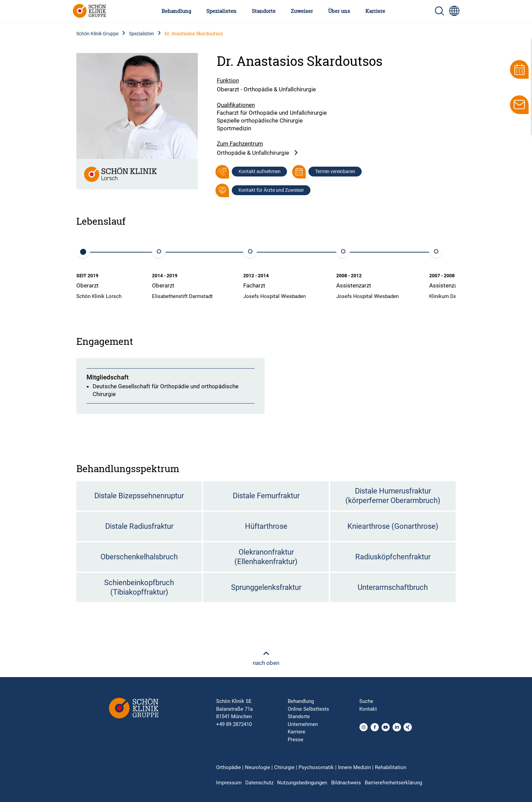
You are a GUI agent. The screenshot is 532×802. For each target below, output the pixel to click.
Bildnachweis (346, 783)
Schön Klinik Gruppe (97, 34)
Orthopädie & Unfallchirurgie (258, 153)
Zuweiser (302, 11)
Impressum (229, 783)
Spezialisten (221, 11)
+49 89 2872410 (234, 724)
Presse (296, 740)
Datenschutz (259, 783)
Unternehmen (303, 724)
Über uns (339, 11)
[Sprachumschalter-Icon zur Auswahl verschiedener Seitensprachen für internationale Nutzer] (454, 11)
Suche (366, 701)
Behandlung (176, 11)
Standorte (264, 11)
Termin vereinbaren (335, 171)
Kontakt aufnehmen (260, 171)
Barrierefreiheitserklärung (393, 783)
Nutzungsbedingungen (302, 783)
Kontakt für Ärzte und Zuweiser (271, 190)
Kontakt (368, 709)
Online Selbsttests (308, 709)
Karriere (375, 11)
